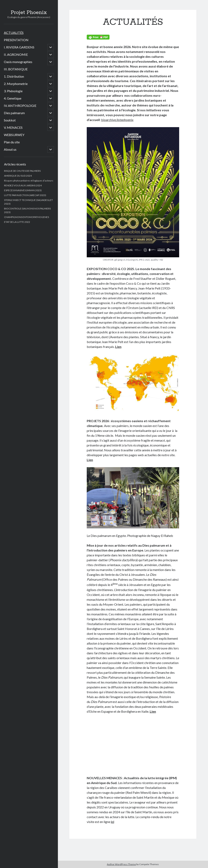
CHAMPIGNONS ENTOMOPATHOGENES (27, 217)
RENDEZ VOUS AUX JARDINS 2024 (23, 185)
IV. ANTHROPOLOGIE (20, 106)
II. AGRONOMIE (16, 54)
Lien (118, 347)
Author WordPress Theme (121, 864)
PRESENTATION (16, 40)
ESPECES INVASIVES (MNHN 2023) (23, 190)
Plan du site (12, 142)
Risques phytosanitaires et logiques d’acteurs (29, 181)
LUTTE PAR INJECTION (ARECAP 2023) (25, 195)
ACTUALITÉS (14, 33)
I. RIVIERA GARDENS (19, 47)
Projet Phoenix (29, 13)
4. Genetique (13, 98)
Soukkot (10, 120)
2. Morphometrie (16, 84)
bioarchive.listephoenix (117, 120)
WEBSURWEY (14, 135)
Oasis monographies (18, 62)
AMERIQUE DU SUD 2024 (18, 176)
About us (10, 149)
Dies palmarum (14, 113)
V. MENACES (13, 127)
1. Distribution (14, 76)
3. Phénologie (13, 91)
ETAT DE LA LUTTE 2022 (17, 222)
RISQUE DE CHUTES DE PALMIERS (22, 171)
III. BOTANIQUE (16, 69)
